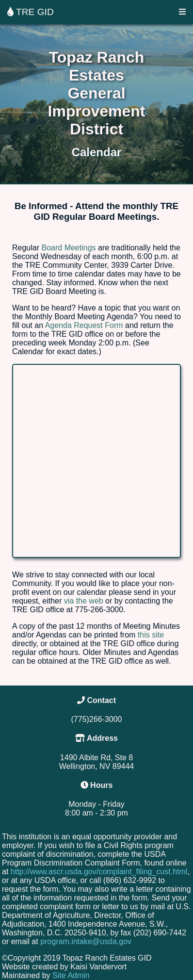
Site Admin (71, 975)
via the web (84, 601)
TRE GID (31, 12)
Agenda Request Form (84, 325)
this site (151, 635)
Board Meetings (68, 248)
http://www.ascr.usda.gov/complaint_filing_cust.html (99, 872)
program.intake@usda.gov (86, 941)
